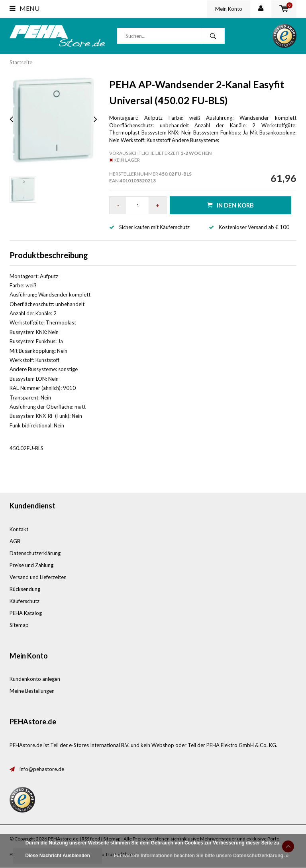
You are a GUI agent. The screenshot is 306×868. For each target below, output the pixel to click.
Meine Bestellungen (32, 691)
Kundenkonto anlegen (35, 679)
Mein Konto (229, 9)
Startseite (21, 62)
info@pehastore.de (42, 769)
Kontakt (19, 529)
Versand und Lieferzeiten (38, 577)
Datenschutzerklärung (35, 553)
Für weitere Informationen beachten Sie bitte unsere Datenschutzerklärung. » (201, 856)
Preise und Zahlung (31, 565)
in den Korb (230, 205)
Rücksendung (25, 589)
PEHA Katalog (26, 613)
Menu (25, 8)
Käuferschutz (25, 601)
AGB (15, 541)
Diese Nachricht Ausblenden (57, 856)
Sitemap (19, 625)
